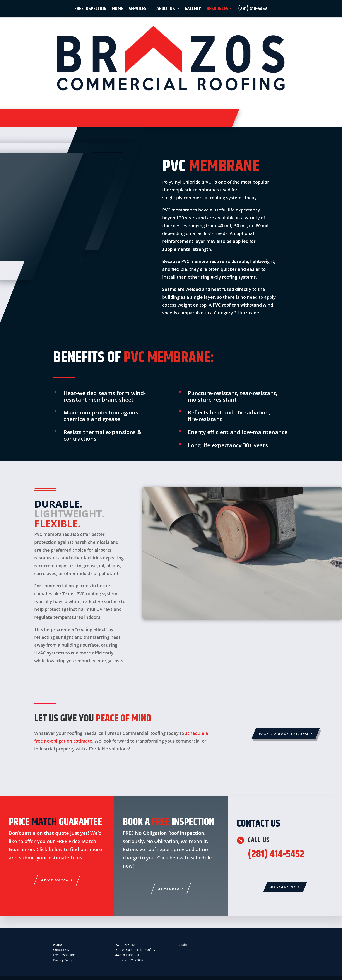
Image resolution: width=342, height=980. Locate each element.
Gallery (193, 10)
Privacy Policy (63, 960)
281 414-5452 (125, 945)
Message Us (283, 887)
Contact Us (61, 950)
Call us (259, 840)
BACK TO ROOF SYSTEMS (284, 734)
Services (138, 10)
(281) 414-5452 (253, 10)
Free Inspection (91, 10)
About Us (166, 10)
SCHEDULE (169, 889)
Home (118, 10)
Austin (182, 945)
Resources (217, 10)
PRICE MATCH (55, 880)
